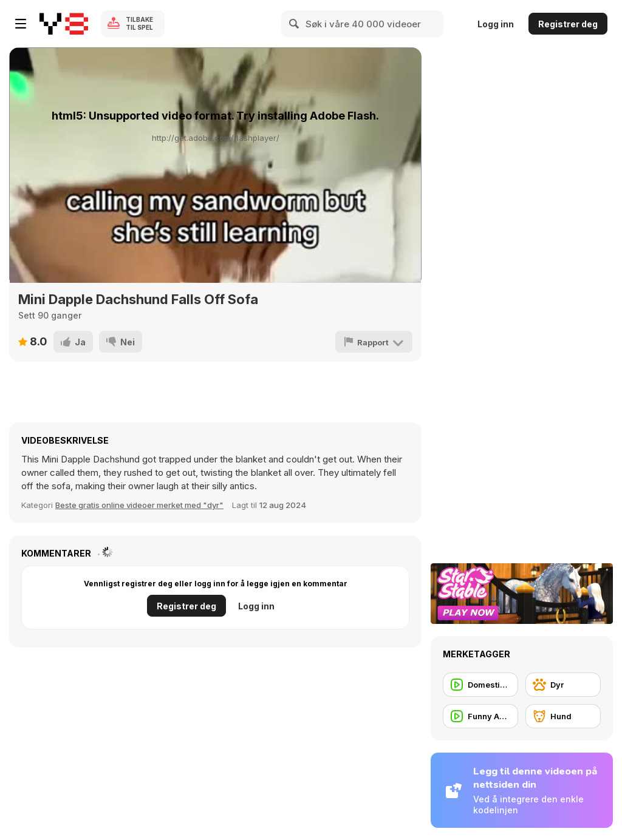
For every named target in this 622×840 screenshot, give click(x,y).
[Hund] (563, 716)
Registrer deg (568, 24)
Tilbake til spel (139, 23)
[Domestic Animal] (480, 685)
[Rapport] (374, 342)
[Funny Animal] (480, 716)
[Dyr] (563, 685)
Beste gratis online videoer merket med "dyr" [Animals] (139, 505)
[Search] (295, 24)
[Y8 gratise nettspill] (64, 24)
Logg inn (496, 24)
